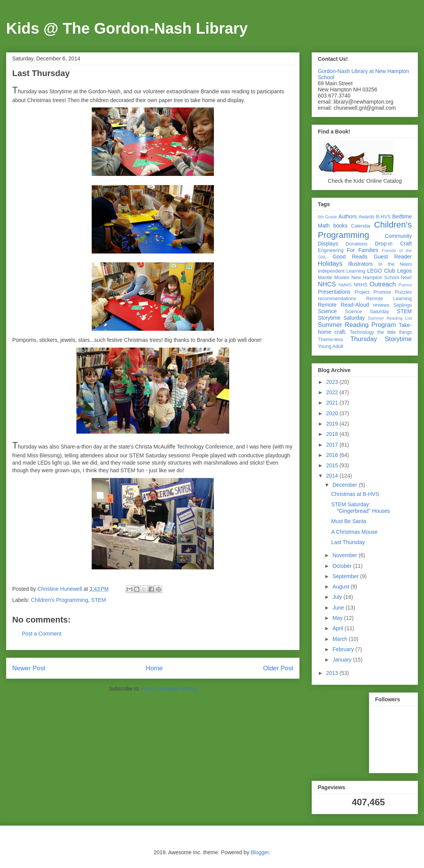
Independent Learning (341, 271)
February (344, 649)
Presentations (334, 292)
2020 (333, 413)
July (338, 597)
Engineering (331, 250)
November (345, 555)
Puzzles (403, 292)
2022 (333, 392)
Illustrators (361, 264)
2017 (333, 445)
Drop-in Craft (393, 244)
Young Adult (331, 346)
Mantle (325, 278)
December (345, 485)
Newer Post (29, 668)
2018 (333, 434)
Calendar (361, 226)
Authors (348, 216)
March (341, 639)
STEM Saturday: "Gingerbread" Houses (361, 508)
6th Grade (327, 217)
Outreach (383, 284)
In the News (395, 264)
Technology (362, 332)
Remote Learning (389, 299)
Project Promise (373, 292)
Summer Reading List (390, 318)
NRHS (361, 285)
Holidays (330, 264)
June (339, 608)
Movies (342, 278)
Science (327, 311)
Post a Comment (42, 634)
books (340, 226)
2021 (333, 403)
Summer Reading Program (357, 325)
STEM (99, 600)
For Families (363, 250)
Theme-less (330, 340)
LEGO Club (381, 271)
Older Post (278, 668)
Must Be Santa (349, 521)
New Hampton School (375, 278)
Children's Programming (60, 600)
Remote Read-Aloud (343, 305)
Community (398, 236)
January (343, 660)
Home (154, 668)
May (338, 618)
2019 (333, 424)
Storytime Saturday (341, 318)
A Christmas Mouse (354, 532)
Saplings (403, 305)
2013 (333, 673)
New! (406, 278)
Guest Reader (393, 257)
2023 (333, 382)
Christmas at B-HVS (355, 494)
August (341, 587)
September (346, 576)
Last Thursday (348, 542)
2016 (333, 455)
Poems (405, 285)
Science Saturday (367, 312)
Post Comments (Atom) (169, 689)
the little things (395, 332)
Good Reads (350, 257)
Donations (357, 244)
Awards (366, 217)
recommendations (337, 299)
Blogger (260, 852)
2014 (333, 476)
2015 (333, 465)
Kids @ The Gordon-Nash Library (127, 28)
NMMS (345, 285)
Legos (405, 271)
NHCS (327, 284)
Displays (328, 244)
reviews (381, 305)
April (338, 628)
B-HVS (383, 217)
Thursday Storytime (381, 339)
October (343, 566)
